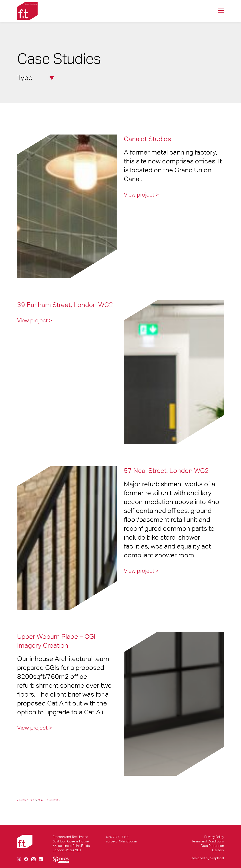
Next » (56, 800)
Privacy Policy (214, 837)
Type (36, 78)
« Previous (25, 800)
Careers (218, 850)
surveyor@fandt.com (122, 841)
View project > (141, 195)
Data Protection (212, 846)
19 (49, 800)
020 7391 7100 (118, 837)
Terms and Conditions (208, 841)
